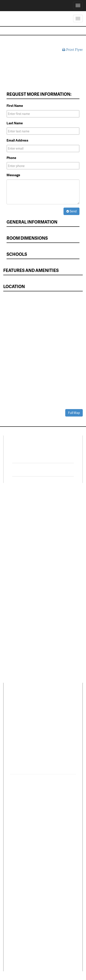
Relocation (15, 577)
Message (13, 175)
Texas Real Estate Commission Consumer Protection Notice (43, 928)
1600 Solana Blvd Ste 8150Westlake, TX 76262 (38, 724)
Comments (49, 702)
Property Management (23, 570)
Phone (11, 158)
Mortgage (53, 549)
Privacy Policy (19, 915)
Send (71, 211)
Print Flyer (72, 50)
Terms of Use (36, 915)
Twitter (27, 470)
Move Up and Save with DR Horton (60, 509)
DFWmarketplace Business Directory (60, 540)
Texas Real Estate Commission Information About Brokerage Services (43, 952)
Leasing (12, 564)
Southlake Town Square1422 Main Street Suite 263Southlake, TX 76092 (39, 760)
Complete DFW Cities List (62, 569)
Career (30, 702)
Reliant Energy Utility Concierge (62, 558)
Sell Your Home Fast (21, 543)
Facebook (29, 456)
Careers (12, 583)
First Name (15, 106)
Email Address (17, 140)
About (15, 702)
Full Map (74, 413)
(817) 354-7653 (25, 735)
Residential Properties (23, 506)
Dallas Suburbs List (60, 578)
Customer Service (20, 590)
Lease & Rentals (18, 513)
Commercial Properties (15, 528)
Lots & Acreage (18, 519)
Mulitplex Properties (21, 537)
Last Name (15, 123)
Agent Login (55, 610)
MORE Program (57, 517)
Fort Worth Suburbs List (61, 587)
